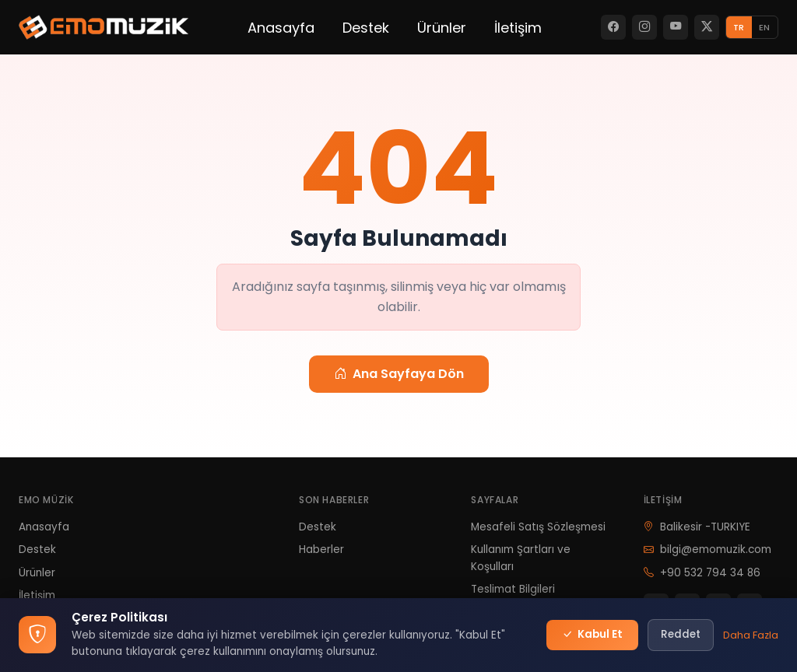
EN (764, 27)
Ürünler (442, 28)
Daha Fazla (751, 635)
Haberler (321, 549)
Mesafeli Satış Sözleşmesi (538, 527)
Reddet (681, 634)
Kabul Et (592, 635)
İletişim (518, 28)
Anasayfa (281, 28)
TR (739, 27)
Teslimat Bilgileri (513, 589)
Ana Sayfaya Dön (399, 374)
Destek (366, 28)
